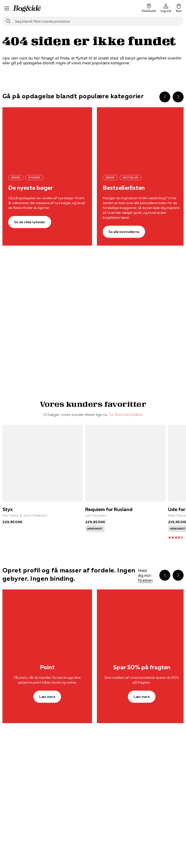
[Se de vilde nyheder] (47, 137)
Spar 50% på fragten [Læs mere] (142, 667)
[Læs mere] (47, 619)
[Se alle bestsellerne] (124, 232)
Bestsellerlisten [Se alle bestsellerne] (124, 188)
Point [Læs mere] (47, 667)
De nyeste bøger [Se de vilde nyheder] (31, 188)
